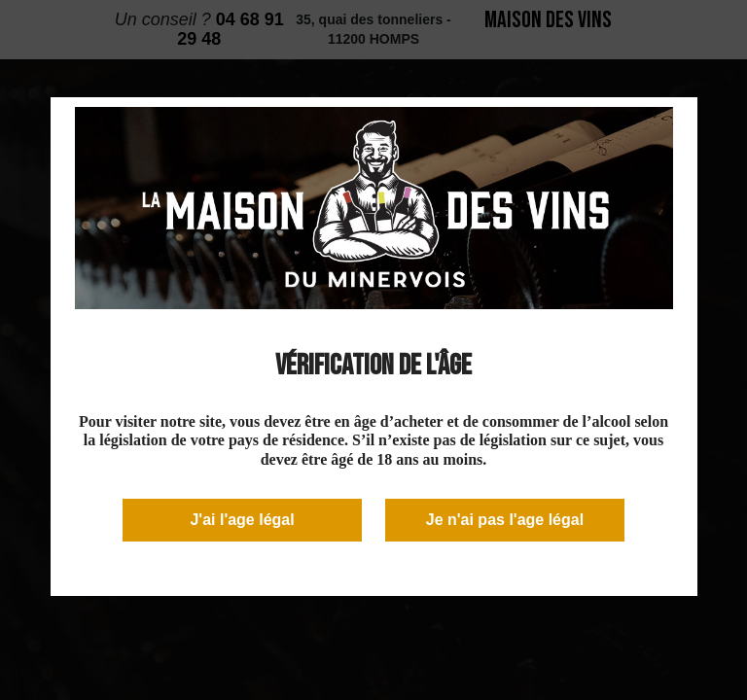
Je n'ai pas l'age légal (505, 520)
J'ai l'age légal (242, 520)
